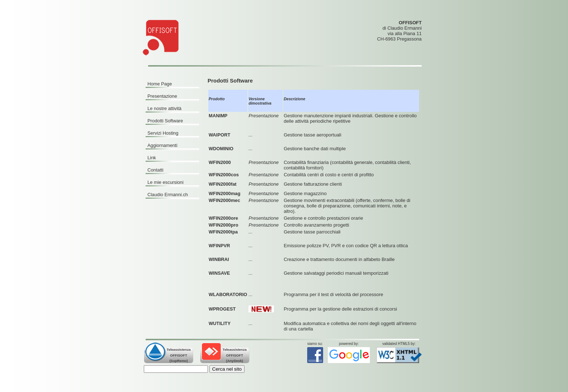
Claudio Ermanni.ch (168, 195)
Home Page (160, 84)
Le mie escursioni (166, 182)
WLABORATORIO (228, 294)
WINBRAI (219, 259)
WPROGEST (222, 309)
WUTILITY (220, 323)
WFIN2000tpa (223, 232)
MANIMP (218, 116)
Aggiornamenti (162, 145)
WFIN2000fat (223, 184)
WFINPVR (219, 246)
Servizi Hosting (163, 133)
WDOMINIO (221, 149)
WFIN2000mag (224, 193)
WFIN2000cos (224, 175)
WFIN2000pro (224, 225)
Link (152, 158)
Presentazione (162, 96)
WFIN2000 (220, 162)
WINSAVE (219, 273)
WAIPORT (220, 135)
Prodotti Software (165, 121)
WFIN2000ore (223, 218)
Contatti (155, 170)
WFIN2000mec (224, 200)
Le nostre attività (164, 108)
